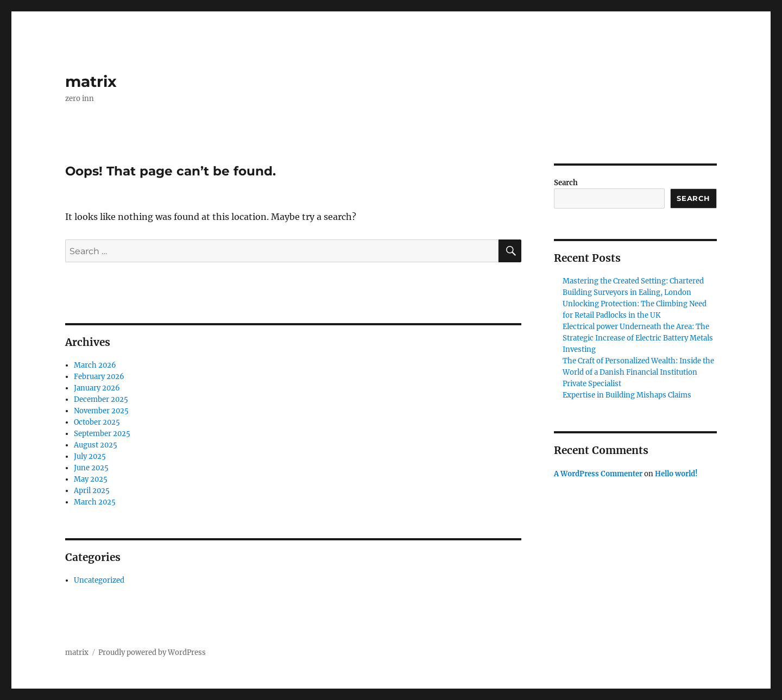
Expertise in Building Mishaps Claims (627, 395)
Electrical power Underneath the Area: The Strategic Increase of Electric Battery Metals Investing (638, 338)
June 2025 (91, 468)
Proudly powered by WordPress (152, 652)
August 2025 (96, 445)
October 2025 (97, 422)
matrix (91, 81)
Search (566, 183)
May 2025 (91, 479)
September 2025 (102, 434)
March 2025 (95, 502)
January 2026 (97, 388)
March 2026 (95, 365)
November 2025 (101, 411)
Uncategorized (99, 580)
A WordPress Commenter (598, 474)
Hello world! (676, 474)
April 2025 (92, 491)
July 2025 (90, 456)
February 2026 (99, 377)
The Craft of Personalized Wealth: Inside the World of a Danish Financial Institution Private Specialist (638, 372)
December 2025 (101, 399)
